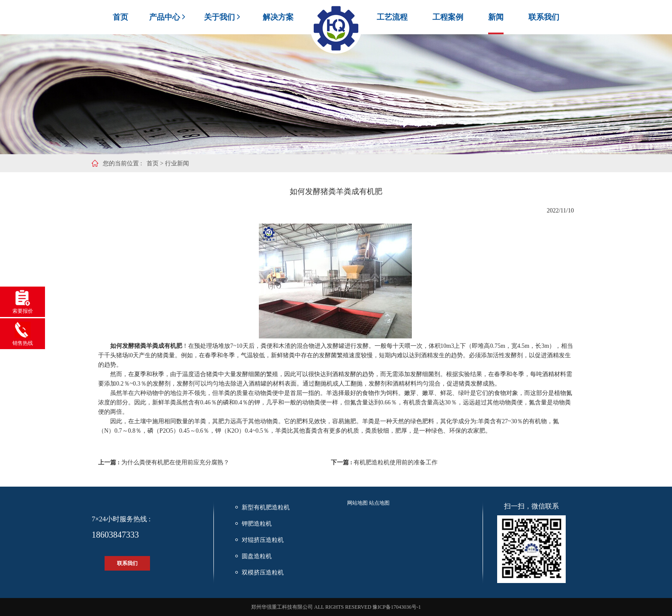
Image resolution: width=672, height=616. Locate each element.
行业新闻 (177, 163)
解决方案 (278, 17)
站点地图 (379, 503)
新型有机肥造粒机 (266, 507)
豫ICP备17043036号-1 (397, 607)
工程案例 (448, 17)
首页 (120, 17)
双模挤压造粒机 (263, 573)
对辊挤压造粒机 (263, 540)
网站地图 (357, 503)
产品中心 (168, 17)
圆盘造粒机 (257, 556)
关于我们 (223, 17)
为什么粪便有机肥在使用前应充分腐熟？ (175, 462)
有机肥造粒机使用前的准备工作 (396, 462)
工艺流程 (392, 17)
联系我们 (544, 17)
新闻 (496, 17)
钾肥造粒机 (257, 524)
